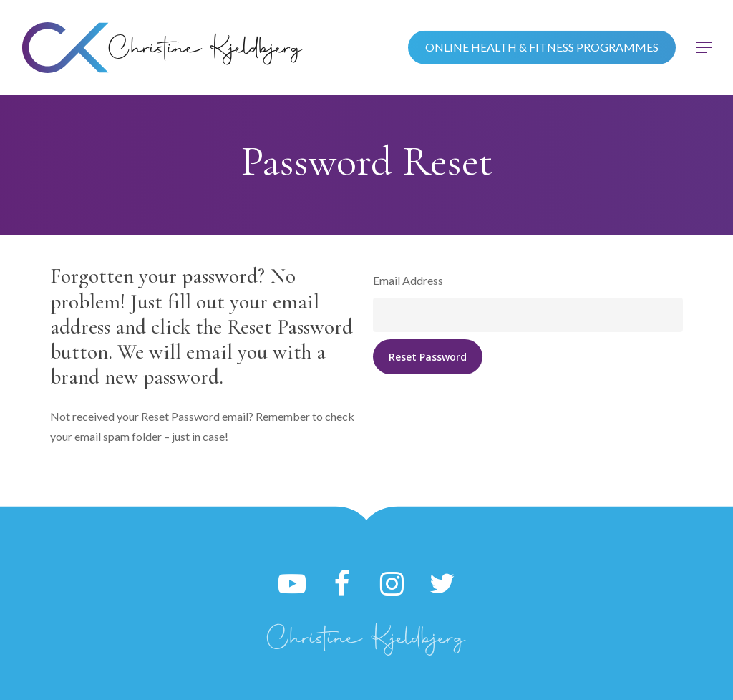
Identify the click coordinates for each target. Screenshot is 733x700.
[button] (704, 48)
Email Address (408, 280)
